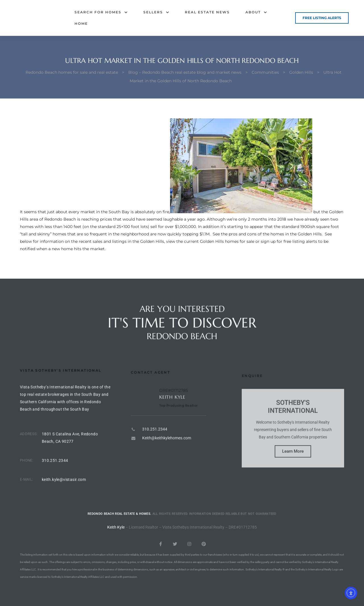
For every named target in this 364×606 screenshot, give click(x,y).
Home (81, 23)
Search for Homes (101, 12)
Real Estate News (207, 12)
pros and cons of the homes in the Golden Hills (275, 234)
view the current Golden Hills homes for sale (210, 241)
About (256, 12)
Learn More (293, 472)
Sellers (156, 12)
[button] (322, 18)
